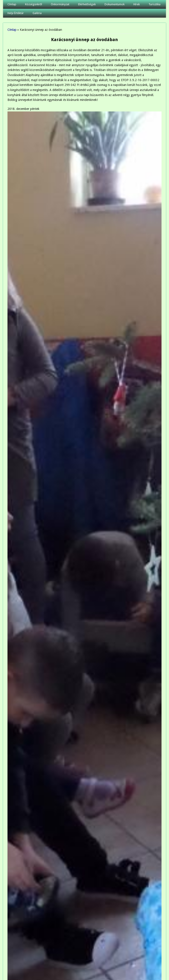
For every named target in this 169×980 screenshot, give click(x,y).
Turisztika (154, 4)
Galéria (37, 13)
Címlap (12, 4)
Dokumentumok (115, 4)
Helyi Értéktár (16, 13)
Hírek (137, 4)
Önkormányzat (60, 4)
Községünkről (34, 4)
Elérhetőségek (87, 4)
